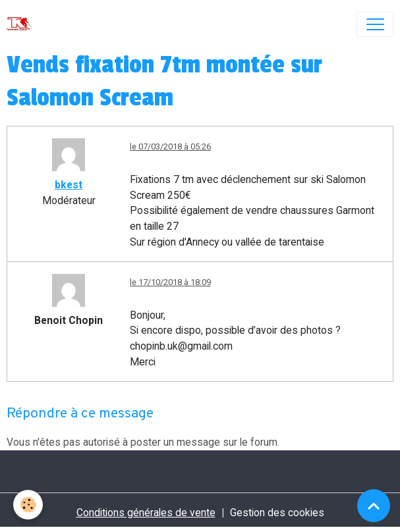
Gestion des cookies (277, 513)
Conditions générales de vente (146, 513)
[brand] (22, 24)
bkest (69, 185)
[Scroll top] (374, 506)
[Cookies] (28, 505)
